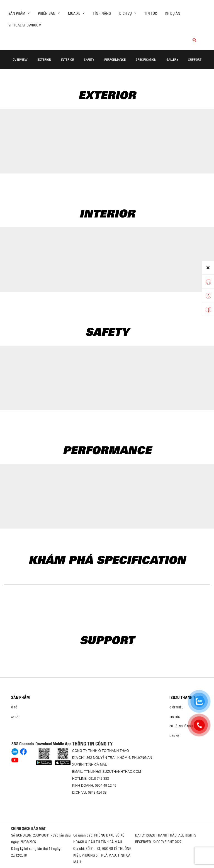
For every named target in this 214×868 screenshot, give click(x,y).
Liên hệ (174, 736)
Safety (89, 59)
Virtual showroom (25, 25)
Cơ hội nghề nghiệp (183, 726)
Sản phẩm (20, 698)
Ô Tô (14, 707)
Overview (20, 59)
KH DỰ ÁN (173, 13)
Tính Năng (102, 13)
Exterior (44, 59)
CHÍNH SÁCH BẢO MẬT (28, 828)
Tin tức (151, 13)
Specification (146, 59)
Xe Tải (15, 717)
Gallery (172, 59)
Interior (68, 59)
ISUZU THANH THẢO (186, 698)
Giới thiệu (177, 707)
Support (195, 59)
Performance (115, 59)
